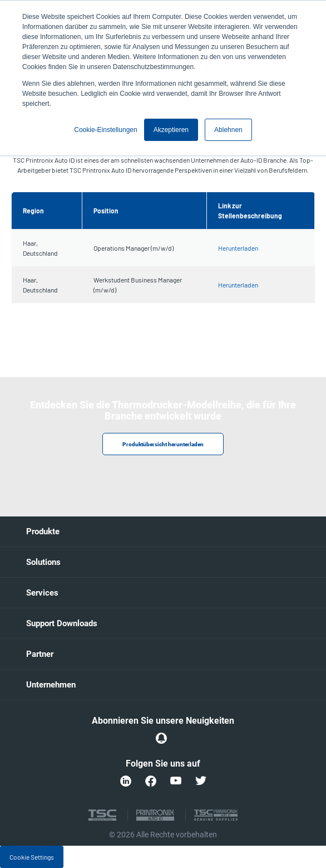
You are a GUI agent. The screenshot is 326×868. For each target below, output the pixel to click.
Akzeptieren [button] (171, 130)
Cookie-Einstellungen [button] (105, 130)
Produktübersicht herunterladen (163, 444)
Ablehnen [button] (228, 130)
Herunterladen (238, 248)
